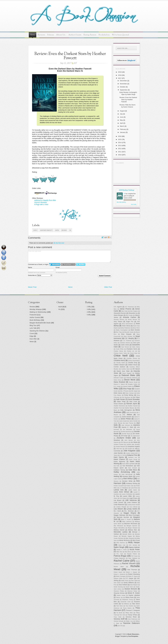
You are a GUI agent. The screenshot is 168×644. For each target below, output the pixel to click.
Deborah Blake (128, 375)
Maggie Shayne (130, 513)
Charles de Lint (132, 351)
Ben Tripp (119, 332)
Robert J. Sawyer (132, 572)
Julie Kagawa (129, 451)
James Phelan (126, 419)
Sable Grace (125, 581)
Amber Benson (132, 319)
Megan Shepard (133, 528)
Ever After (33, 339)
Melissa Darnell (119, 530)
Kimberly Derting (132, 483)
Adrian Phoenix (126, 309)
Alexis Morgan (118, 315)
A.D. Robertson (129, 307)
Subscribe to (40, 275)
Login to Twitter (81, 264)
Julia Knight (128, 449)
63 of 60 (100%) (121, 202)
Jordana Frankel (119, 444)
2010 (120, 155)
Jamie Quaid (123, 421)
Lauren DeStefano (127, 494)
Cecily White (120, 349)
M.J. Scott (117, 511)
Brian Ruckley (128, 336)
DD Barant (136, 369)
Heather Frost (118, 408)
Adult (60, 307)
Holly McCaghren (126, 410)
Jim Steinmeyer (135, 436)
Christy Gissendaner (134, 361)
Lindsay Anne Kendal (134, 505)
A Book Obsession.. (133, 634)
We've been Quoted (120, 35)
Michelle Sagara (127, 536)
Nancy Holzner (134, 547)
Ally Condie (129, 315)
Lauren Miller (127, 496)
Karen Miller (126, 464)
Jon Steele (134, 442)
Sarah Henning (118, 587)
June (122, 117)
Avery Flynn (136, 328)
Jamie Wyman (118, 423)
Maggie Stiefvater (120, 515)
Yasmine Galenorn (131, 623)
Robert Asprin (118, 572)
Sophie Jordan (121, 595)
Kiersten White (127, 481)
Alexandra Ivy (133, 313)
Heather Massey (129, 408)
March (122, 126)
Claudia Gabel (121, 363)
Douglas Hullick (133, 384)
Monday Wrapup (36, 309)
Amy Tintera (118, 322)
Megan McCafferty (119, 528)
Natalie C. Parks (122, 550)
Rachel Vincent (129, 563)
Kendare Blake (127, 476)
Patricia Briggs (120, 556)
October (123, 87)
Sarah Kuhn (129, 587)
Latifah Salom (133, 490)
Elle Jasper (134, 391)
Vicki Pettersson (133, 619)
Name (30, 267)
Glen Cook (133, 402)
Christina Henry (119, 360)
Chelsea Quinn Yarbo (120, 353)
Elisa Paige (127, 389)
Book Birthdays (35, 320)
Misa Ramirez (121, 543)
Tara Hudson (129, 606)
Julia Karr (119, 449)
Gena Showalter (134, 399)
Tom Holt (122, 615)
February (123, 129)
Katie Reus (133, 470)
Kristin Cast (130, 486)
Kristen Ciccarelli (119, 486)
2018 (120, 75)
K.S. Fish (122, 455)
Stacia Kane (129, 597)
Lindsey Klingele (121, 507)
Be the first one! (59, 243)
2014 (120, 142)
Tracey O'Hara (132, 615)
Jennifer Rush (126, 434)
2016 (120, 136)
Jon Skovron (124, 442)
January (123, 132)
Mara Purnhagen (134, 515)
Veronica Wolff (119, 619)
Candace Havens (125, 343)
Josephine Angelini (134, 447)
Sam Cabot (134, 581)
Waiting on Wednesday (38, 312)
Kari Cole (135, 464)
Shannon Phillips (119, 591)
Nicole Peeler (135, 550)
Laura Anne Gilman (121, 492)
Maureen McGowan (131, 524)
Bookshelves (104, 35)
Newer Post (32, 287)
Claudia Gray (133, 363)
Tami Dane (119, 606)
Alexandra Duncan (120, 313)
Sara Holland (123, 585)
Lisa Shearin (118, 509)
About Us (61, 35)
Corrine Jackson (119, 367)
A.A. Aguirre (118, 307)
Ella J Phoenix (124, 391)
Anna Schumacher (127, 324)
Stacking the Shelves (37, 331)
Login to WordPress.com (68, 264)
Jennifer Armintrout (126, 432)
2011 (120, 152)
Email (58, 267)
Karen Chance (119, 459)
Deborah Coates (119, 378)
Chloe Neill (121, 356)
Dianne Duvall (133, 382)
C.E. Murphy (129, 338)
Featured (33, 315)
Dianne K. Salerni (119, 384)
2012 (120, 149)
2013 (120, 146)
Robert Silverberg (134, 574)
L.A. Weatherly (124, 488)
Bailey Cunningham (122, 330)
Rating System (90, 35)
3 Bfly (35, 230)
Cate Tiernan (125, 347)
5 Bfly (89, 315)
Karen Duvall (133, 459)
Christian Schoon (132, 358)
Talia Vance (136, 604)
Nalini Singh (119, 547)
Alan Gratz (125, 311)
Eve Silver (136, 397)
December (123, 81)
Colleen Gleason (119, 365)
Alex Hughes (134, 311)
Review (64, 230)
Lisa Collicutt (133, 507)
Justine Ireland (130, 453)
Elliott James (118, 393)
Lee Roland (123, 498)
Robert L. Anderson (120, 574)
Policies (51, 35)
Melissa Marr (133, 530)
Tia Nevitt (119, 613)
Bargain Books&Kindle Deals (40, 323)
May (121, 120)
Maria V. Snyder (126, 519)
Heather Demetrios (119, 406)
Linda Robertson (119, 505)
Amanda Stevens (119, 319)
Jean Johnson (126, 425)
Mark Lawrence (127, 522)
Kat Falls (117, 466)
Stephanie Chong (128, 600)
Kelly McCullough (127, 474)
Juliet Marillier (118, 453)
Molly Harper (134, 542)
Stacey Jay (119, 597)
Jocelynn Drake (124, 438)
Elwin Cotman (130, 393)
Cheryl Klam (134, 353)
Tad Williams (125, 604)
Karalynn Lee (133, 457)
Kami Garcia (119, 457)
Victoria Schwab (119, 621)
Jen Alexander (128, 429)
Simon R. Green (134, 593)
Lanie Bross (134, 488)
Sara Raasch (134, 585)
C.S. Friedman (127, 341)
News (32, 342)
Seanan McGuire (131, 589)
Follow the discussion (110, 237)
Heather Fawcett (46, 230)
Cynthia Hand (125, 369)
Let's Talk (33, 328)
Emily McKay (129, 395)
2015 (120, 139)
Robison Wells (118, 578)
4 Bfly (89, 312)
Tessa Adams (127, 608)
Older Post (108, 287)
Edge (32, 336)
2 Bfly (89, 307)
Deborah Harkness (132, 378)
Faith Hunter (120, 399)
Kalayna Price (132, 455)
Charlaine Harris (132, 349)
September (124, 90)
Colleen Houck (133, 365)
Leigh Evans (133, 498)
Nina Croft (137, 552)
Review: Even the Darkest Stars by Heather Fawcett (128, 100)
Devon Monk (130, 380)
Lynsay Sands (132, 509)
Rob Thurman (132, 570)
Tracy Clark (118, 617)
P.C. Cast (120, 554)
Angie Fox (130, 322)
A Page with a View (41, 204)
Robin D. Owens (133, 576)
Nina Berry (128, 552)
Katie (57, 230)
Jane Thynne (129, 423)
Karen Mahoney (119, 462)
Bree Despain (126, 334)
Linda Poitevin (132, 503)
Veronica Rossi (131, 617)
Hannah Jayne (132, 404)
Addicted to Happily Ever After (45, 200)
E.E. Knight (117, 386)
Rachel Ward (119, 567)
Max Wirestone (118, 526)
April (121, 123)
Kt (124, 194)
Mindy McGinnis (125, 540)
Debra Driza (117, 380)
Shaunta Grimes (119, 593)
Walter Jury (129, 621)
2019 (120, 72)
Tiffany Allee (129, 613)
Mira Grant (136, 540)
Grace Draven (118, 404)
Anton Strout (126, 326)
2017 (120, 78)
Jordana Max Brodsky (133, 444)
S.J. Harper (129, 578)
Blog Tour (33, 325)
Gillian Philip (121, 402)
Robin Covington (121, 576)
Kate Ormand (132, 468)
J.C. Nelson (127, 415)
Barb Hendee (135, 330)
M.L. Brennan (129, 511)
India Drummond (131, 412)
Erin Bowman (126, 397)
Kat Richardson (128, 466)
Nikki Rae (119, 552)
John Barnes (129, 440)
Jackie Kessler (127, 417)
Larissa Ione (119, 490)
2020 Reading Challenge (127, 190)
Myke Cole (122, 545)
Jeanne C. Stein (127, 427)
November (123, 84)
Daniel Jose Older (123, 371)
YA (70, 230)
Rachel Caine (122, 561)
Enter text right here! (69, 256)
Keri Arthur (128, 479)
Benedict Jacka (129, 332)
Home (33, 35)
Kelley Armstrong (122, 472)
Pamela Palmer (132, 554)
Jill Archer (124, 436)
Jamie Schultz (134, 421)
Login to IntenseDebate (55, 264)
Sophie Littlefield (134, 595)
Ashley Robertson (125, 328)
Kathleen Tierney (119, 470)
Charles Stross (118, 351)
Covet (32, 333)
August (122, 111)
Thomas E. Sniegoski (133, 610)
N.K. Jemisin (133, 545)
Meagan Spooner (132, 526)
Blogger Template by (127, 636)
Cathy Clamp (136, 347)
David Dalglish (127, 373)
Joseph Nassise (120, 447)
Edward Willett (127, 386)
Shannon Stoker (132, 591)
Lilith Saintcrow (131, 500)
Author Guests (75, 35)
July (121, 114)
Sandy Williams (129, 583)
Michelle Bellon (127, 534)
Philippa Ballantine (119, 558)
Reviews (41, 35)
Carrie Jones (125, 345)
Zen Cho (120, 626)
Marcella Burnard (123, 517)
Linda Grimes (118, 503)
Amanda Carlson (130, 317)
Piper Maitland (133, 558)
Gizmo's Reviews (41, 202)
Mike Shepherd (130, 538)
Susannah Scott (125, 602)
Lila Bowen (118, 500)
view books (134, 204)
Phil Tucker (134, 556)
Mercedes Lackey (121, 532)
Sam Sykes (117, 583)
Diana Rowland (119, 382)
